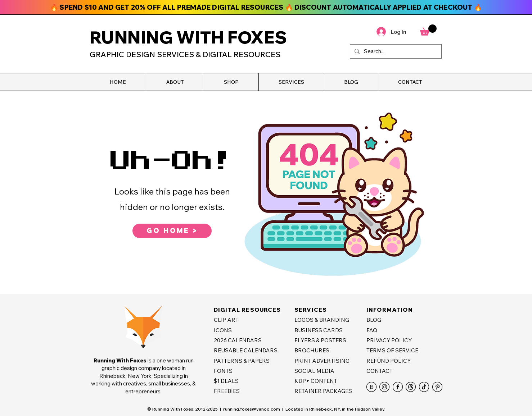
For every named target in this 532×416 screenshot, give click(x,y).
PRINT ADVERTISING (322, 361)
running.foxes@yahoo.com (252, 409)
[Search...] (395, 51)
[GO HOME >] (172, 231)
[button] (175, 82)
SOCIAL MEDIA (314, 371)
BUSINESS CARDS (319, 330)
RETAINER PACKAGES (323, 391)
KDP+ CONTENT (316, 381)
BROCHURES (312, 350)
